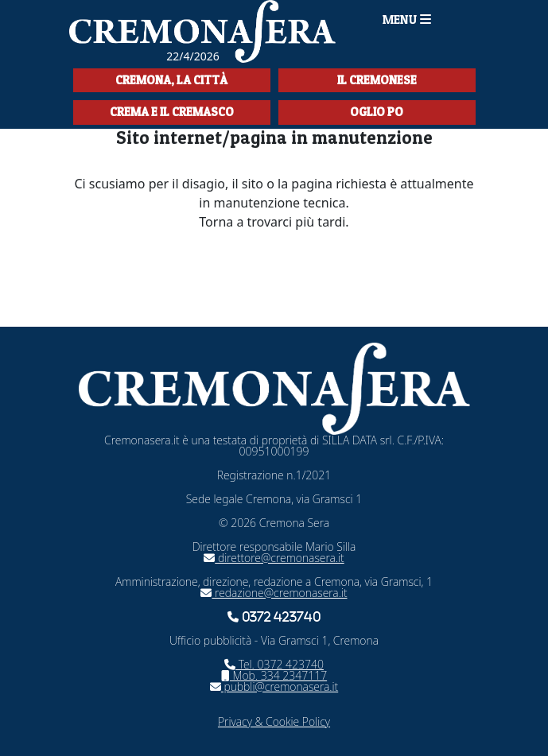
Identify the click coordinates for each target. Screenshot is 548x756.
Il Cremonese (377, 80)
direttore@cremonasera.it (274, 558)
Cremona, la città (171, 80)
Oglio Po (377, 112)
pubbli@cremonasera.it (274, 686)
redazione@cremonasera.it (274, 593)
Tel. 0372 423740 (274, 664)
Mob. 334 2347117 (274, 675)
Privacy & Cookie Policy (274, 721)
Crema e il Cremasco (172, 112)
